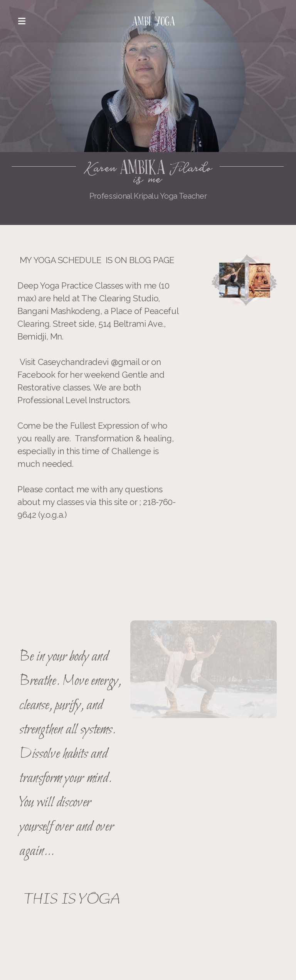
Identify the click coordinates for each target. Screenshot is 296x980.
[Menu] (22, 21)
